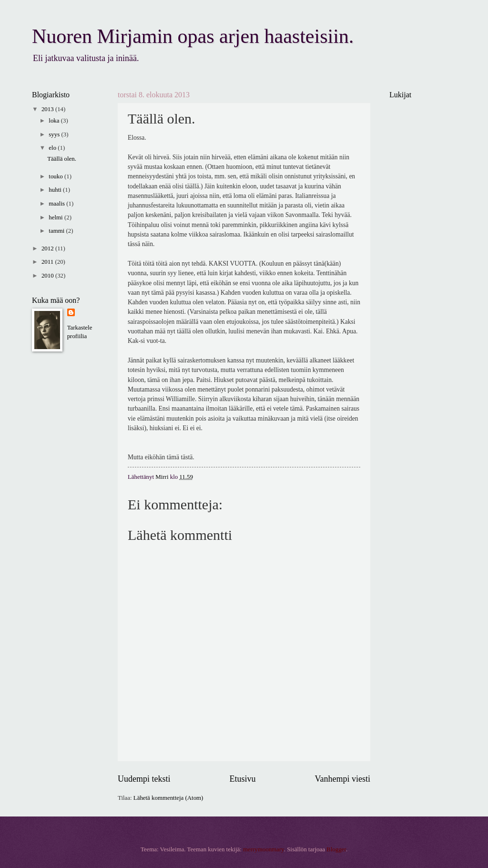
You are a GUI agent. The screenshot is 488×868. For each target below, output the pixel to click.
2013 (48, 109)
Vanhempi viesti (342, 779)
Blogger (336, 849)
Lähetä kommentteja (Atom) (168, 798)
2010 (48, 276)
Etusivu (242, 779)
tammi (57, 231)
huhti (56, 190)
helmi (56, 217)
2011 (48, 262)
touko (56, 176)
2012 (48, 248)
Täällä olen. (62, 159)
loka (55, 121)
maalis (57, 204)
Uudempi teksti (144, 779)
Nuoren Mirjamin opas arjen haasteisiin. (193, 36)
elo (53, 148)
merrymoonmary (264, 849)
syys (55, 134)
